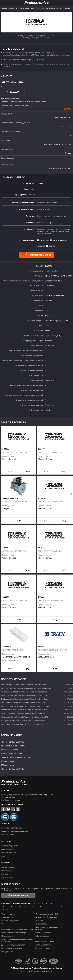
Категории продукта (10, 846)
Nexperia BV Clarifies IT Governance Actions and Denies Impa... (25, 692)
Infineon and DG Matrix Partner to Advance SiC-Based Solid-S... (25, 703)
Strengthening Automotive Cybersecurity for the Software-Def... (24, 721)
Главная (3, 8)
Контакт (5, 874)
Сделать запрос (8, 867)
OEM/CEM (44, 240)
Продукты (13, 8)
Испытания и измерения (12, 948)
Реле (3, 924)
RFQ (28, 471)
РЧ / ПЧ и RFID (8, 917)
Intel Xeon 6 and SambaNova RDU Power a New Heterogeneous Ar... (27, 688)
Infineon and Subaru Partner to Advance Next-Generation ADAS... (25, 717)
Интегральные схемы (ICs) (47, 914)
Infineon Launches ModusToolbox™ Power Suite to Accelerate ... (25, 724)
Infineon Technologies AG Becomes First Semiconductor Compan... (26, 706)
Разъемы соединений (10, 921)
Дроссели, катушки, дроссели (14, 945)
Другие (52, 246)
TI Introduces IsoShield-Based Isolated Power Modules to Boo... (25, 699)
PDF (10, 471)
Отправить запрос (18, 895)
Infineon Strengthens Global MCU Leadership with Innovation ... (24, 713)
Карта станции (7, 878)
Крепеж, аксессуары (43, 945)
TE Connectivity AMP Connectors (16, 657)
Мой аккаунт (7, 871)
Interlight (5, 509)
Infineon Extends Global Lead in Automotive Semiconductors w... (25, 685)
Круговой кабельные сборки (50, 8)
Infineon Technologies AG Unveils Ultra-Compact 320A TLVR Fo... (25, 696)
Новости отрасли (9, 853)
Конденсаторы (41, 924)
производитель (8, 849)
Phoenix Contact (64, 127)
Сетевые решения (43, 948)
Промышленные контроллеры (14, 933)
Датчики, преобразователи (46, 917)
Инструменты (7, 951)
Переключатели (8, 936)
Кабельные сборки (28, 8)
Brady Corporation (46, 657)
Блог (3, 856)
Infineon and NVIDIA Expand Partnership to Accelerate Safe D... (25, 710)
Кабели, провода (42, 936)
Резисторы (39, 921)
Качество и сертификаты (12, 828)
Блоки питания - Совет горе (47, 942)
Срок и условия (8, 835)
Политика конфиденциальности (15, 831)
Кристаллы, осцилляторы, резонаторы (17, 929)
